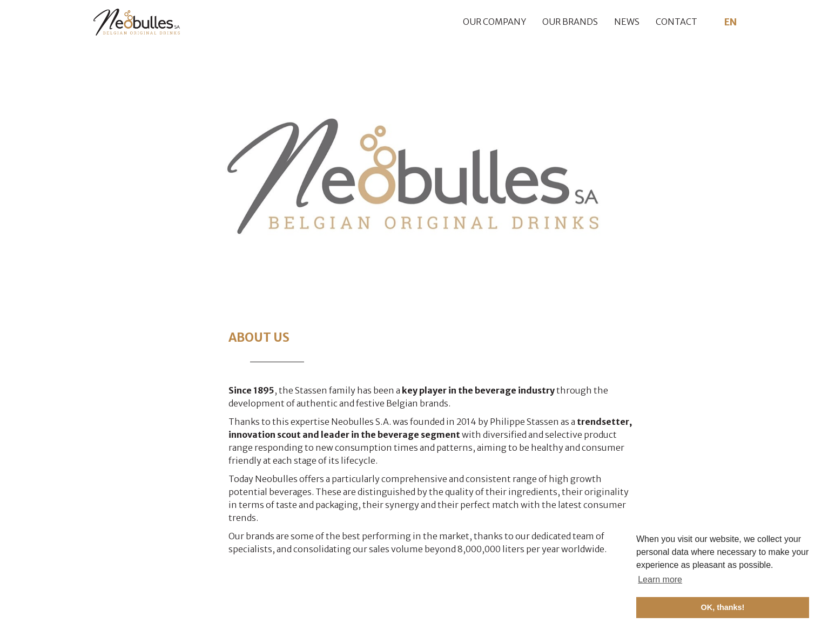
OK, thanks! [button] (723, 607)
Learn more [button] (660, 579)
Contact (676, 22)
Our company (494, 22)
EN (731, 22)
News (627, 22)
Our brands (570, 22)
